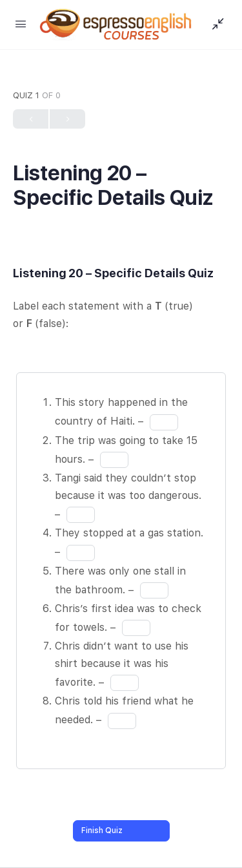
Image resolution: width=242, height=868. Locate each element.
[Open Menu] (21, 24)
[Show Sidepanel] (215, 25)
